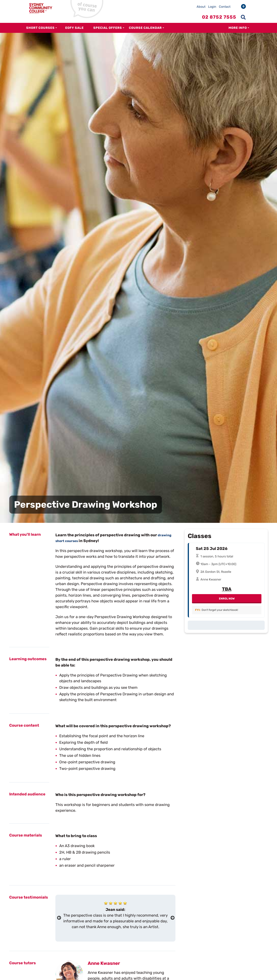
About (201, 7)
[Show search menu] (243, 17)
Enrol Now (227, 600)
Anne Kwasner (104, 963)
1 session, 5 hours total (217, 558)
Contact (225, 7)
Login (212, 7)
